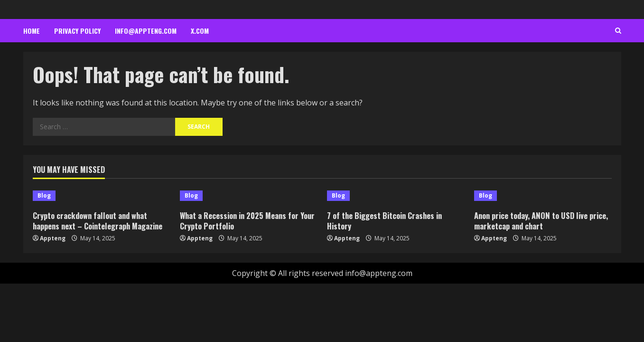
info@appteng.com (146, 31)
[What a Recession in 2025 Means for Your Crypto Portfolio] (249, 196)
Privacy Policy (77, 31)
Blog (44, 195)
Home (32, 31)
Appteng (53, 238)
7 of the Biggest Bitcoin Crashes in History (387, 221)
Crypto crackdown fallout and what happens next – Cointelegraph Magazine (101, 221)
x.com (200, 31)
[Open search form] (618, 31)
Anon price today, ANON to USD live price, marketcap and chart (533, 221)
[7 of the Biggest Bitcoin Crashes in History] (396, 196)
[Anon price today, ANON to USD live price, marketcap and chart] (543, 196)
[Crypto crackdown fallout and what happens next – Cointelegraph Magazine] (102, 196)
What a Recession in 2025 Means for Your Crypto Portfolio (242, 221)
